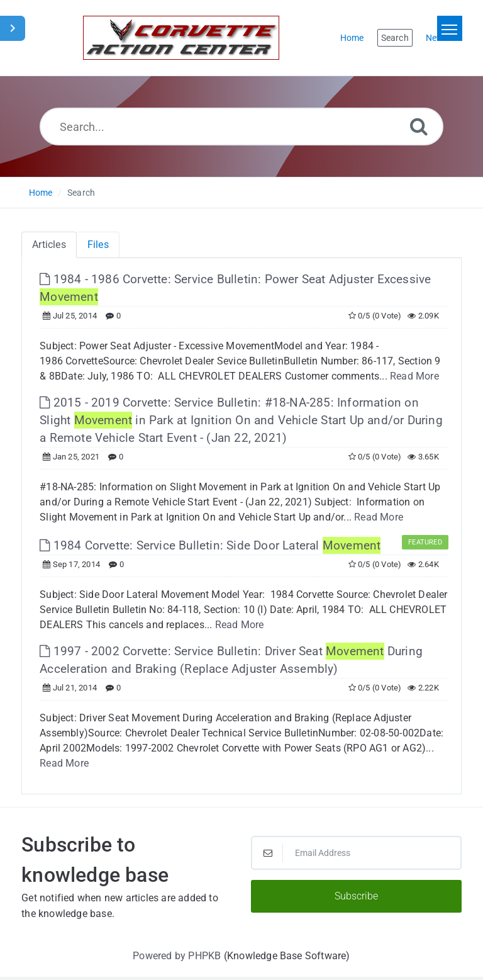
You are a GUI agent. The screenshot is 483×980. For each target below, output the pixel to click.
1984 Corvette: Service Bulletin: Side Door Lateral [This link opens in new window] (210, 545)
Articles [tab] (49, 245)
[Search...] (242, 127)
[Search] (419, 126)
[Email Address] (356, 853)
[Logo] (181, 38)
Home (41, 193)
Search (81, 193)
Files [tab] (98, 245)
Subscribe (356, 896)
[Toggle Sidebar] (13, 28)
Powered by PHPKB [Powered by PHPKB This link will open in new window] (177, 956)
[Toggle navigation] (450, 28)
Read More (414, 376)
